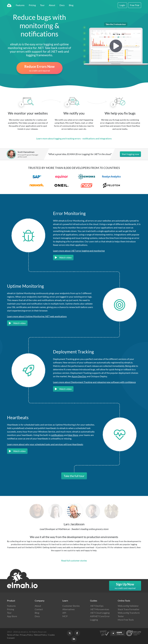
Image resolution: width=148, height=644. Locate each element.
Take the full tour (74, 476)
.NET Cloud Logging (100, 613)
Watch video (63, 257)
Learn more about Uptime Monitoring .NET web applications (37, 316)
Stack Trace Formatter (129, 609)
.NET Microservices (100, 609)
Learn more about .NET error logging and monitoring (79, 251)
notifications (57, 435)
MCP (65, 616)
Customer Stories (71, 606)
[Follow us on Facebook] (77, 633)
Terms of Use (13, 635)
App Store (73, 435)
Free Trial (135, 5)
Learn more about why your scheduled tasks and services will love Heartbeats (45, 444)
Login (122, 5)
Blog (71, 5)
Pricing (32, 5)
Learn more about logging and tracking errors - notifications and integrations (74, 138)
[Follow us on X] (70, 633)
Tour (42, 5)
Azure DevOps (79, 376)
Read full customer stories (74, 560)
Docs (62, 5)
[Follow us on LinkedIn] (74, 639)
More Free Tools (126, 620)
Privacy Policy (26, 635)
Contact (39, 609)
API (64, 613)
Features (20, 5)
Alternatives (69, 609)
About (52, 5)
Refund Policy (41, 635)
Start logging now (130, 154)
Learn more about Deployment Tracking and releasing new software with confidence (94, 382)
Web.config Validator (128, 606)
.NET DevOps (97, 606)
